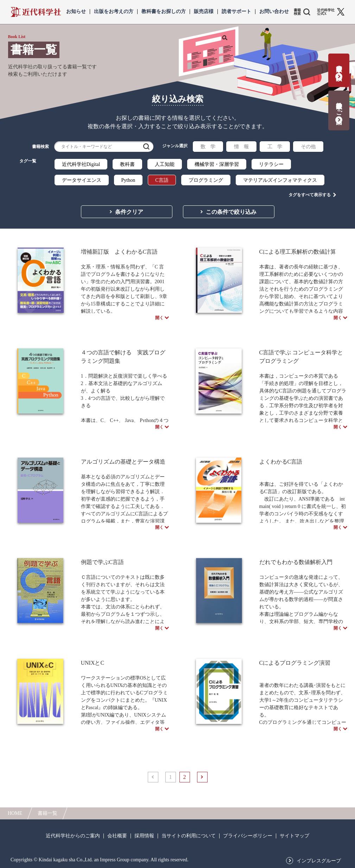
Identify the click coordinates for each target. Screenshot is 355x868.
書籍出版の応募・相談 (339, 66)
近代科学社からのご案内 (73, 836)
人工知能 (165, 164)
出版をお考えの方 (114, 12)
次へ (202, 791)
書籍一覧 (47, 813)
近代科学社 (36, 12)
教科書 (127, 164)
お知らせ (76, 12)
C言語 (162, 180)
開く (159, 320)
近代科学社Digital (81, 164)
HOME (15, 813)
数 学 (208, 147)
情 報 (241, 147)
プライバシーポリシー (248, 836)
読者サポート (236, 12)
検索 (146, 147)
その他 (308, 147)
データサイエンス (82, 180)
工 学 (275, 147)
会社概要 (117, 836)
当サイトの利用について (189, 836)
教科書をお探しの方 (164, 12)
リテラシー (271, 164)
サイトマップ (294, 836)
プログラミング (206, 180)
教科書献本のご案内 (339, 106)
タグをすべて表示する (310, 194)
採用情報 (144, 836)
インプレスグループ (319, 861)
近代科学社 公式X (326, 12)
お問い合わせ (274, 12)
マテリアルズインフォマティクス (280, 180)
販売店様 (204, 12)
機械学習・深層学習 (217, 164)
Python (128, 180)
